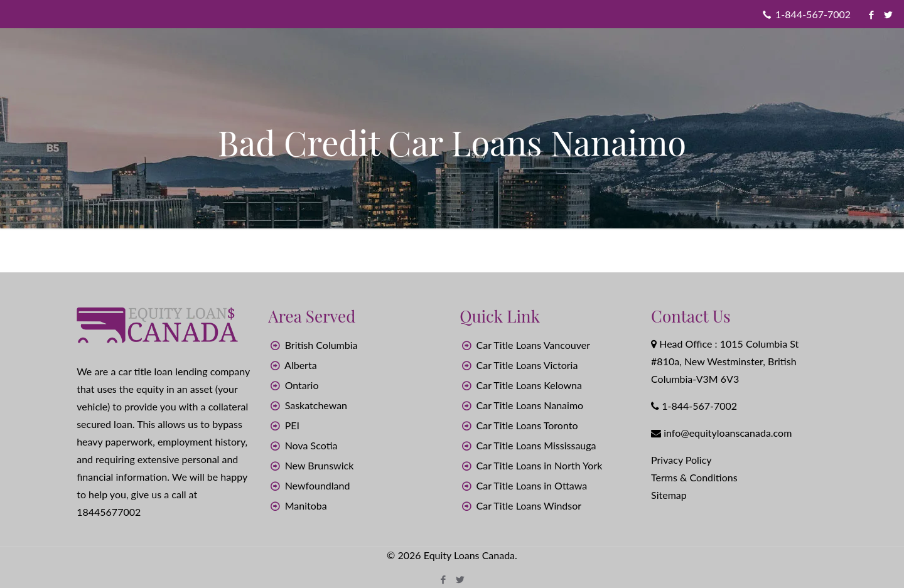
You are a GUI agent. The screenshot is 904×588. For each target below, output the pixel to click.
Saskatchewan (316, 405)
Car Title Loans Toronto (527, 425)
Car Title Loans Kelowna (529, 385)
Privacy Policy (681, 460)
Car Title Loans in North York (540, 465)
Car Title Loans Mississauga (536, 445)
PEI (292, 425)
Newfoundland (318, 485)
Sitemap (669, 495)
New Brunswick (320, 465)
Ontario (302, 385)
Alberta (301, 365)
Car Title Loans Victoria (527, 365)
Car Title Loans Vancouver (533, 345)
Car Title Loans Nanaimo (530, 405)
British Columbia (321, 345)
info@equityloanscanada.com (728, 433)
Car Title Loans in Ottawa (532, 485)
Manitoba (306, 505)
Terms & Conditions (694, 477)
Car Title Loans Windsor (529, 505)
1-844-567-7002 (813, 14)
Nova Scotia (311, 445)
